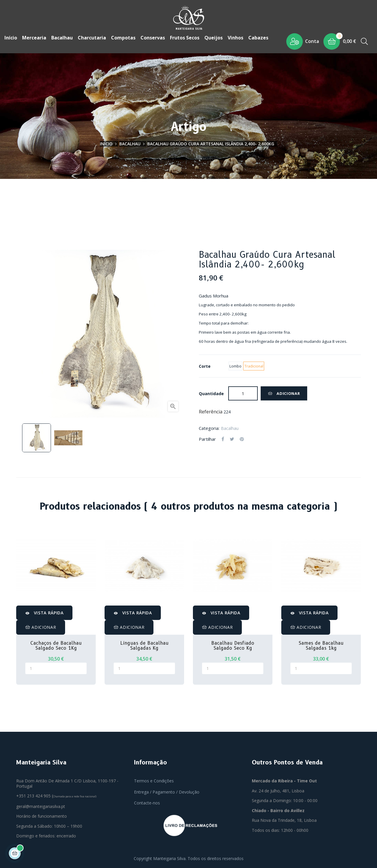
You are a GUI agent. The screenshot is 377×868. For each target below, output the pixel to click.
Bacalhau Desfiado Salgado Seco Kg (233, 646)
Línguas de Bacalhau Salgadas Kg (144, 646)
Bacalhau (230, 428)
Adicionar (284, 393)
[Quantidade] (243, 393)
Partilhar (223, 439)
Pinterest (242, 439)
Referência (211, 412)
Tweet (232, 439)
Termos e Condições (154, 781)
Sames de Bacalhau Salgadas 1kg (321, 646)
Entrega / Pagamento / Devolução (167, 792)
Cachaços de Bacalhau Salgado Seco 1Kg (56, 646)
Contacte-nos (147, 803)
